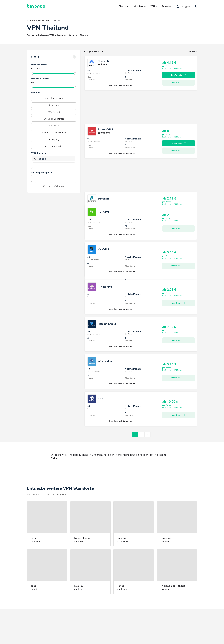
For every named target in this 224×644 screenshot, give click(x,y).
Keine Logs (54, 105)
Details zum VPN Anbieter (122, 85)
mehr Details (179, 82)
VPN (152, 6)
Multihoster (140, 6)
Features (36, 92)
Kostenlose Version (54, 98)
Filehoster (124, 6)
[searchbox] (54, 165)
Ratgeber (167, 6)
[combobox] (54, 162)
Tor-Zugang (54, 139)
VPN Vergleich (44, 20)
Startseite (31, 20)
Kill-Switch (54, 126)
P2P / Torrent (54, 112)
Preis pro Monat (39, 65)
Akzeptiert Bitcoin (54, 146)
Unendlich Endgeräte (54, 119)
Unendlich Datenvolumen (54, 132)
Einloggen (185, 6)
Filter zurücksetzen (54, 186)
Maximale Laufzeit (40, 79)
